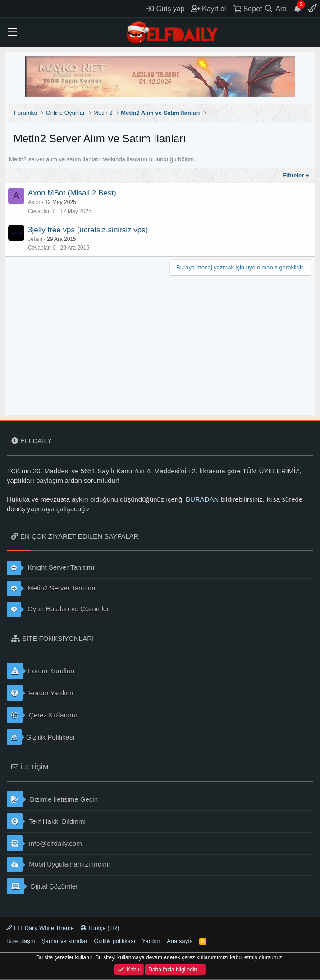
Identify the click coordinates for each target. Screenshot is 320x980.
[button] (12, 32)
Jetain (35, 239)
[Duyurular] (297, 9)
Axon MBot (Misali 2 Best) (72, 193)
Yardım (151, 941)
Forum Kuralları (41, 671)
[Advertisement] (160, 343)
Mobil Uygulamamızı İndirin (59, 865)
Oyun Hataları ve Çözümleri (59, 609)
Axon (34, 202)
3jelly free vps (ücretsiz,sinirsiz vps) (88, 230)
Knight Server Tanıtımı (50, 568)
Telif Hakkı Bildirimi (46, 821)
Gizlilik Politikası (41, 737)
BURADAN (202, 499)
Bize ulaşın (21, 941)
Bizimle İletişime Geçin (52, 799)
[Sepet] (247, 9)
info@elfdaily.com (44, 843)
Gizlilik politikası (114, 941)
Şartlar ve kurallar (64, 941)
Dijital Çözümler (42, 886)
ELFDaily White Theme (40, 928)
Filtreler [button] (293, 175)
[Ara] (276, 9)
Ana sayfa (180, 941)
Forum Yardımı (40, 693)
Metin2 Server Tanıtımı (51, 589)
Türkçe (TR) (100, 928)
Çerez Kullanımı (42, 715)
